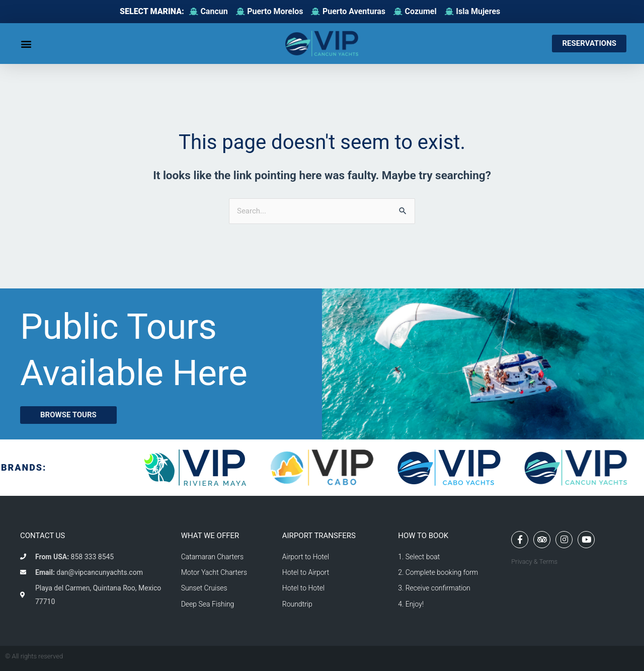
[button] (26, 44)
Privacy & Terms (534, 562)
